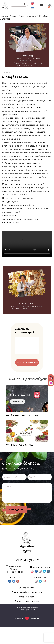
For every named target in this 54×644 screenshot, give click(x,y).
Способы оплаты (27, 591)
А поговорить (27, 16)
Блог (14, 16)
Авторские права (27, 600)
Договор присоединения (27, 605)
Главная (5, 16)
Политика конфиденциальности (27, 596)
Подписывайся (17, 405)
